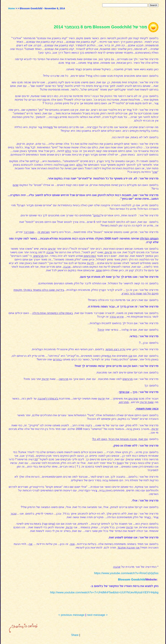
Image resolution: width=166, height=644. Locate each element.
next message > (97, 615)
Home (12, 8)
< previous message (71, 615)
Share (75, 635)
